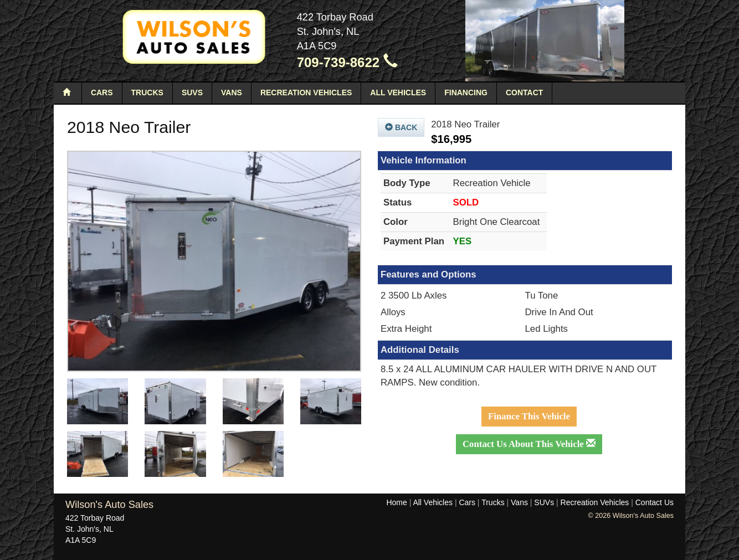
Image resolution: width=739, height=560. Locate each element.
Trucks (147, 93)
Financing (466, 93)
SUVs (192, 93)
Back (401, 127)
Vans (232, 93)
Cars (102, 93)
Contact (524, 93)
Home (396, 502)
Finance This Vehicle (529, 416)
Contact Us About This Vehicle (529, 444)
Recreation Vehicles (306, 93)
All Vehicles (398, 93)
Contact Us (655, 502)
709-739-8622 (347, 62)
